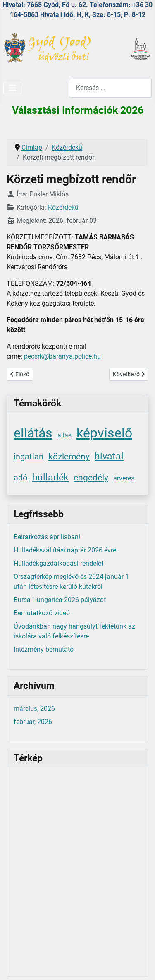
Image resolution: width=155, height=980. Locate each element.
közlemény (69, 456)
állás (64, 435)
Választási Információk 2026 (78, 110)
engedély (91, 477)
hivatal (109, 456)
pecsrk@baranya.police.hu (62, 356)
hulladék (50, 477)
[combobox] (110, 88)
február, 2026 (33, 722)
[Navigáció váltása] (12, 88)
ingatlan (29, 457)
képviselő (104, 433)
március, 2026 (34, 709)
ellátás (33, 433)
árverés (124, 478)
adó (20, 478)
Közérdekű (63, 207)
